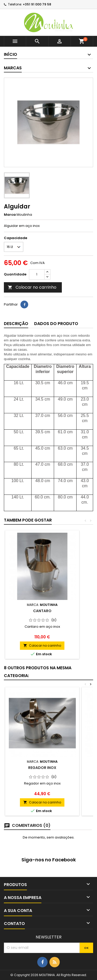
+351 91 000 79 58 (37, 4)
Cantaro (42, 611)
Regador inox (42, 768)
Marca (10, 215)
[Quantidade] (37, 274)
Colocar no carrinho (32, 287)
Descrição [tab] (16, 324)
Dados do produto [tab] (56, 324)
